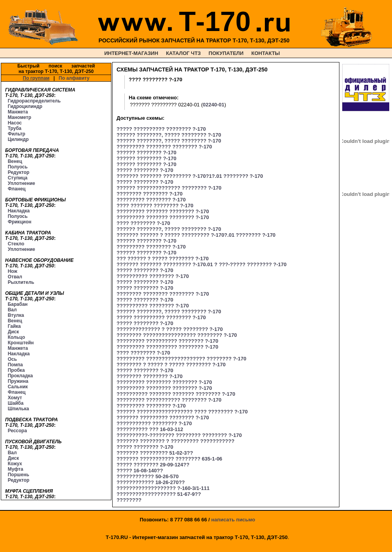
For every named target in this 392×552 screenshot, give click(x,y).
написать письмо (233, 520)
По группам (36, 78)
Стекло (16, 244)
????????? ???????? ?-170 (151, 200)
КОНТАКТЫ (265, 53)
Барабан (18, 304)
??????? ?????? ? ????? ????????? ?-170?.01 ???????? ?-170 (196, 235)
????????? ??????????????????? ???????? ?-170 (181, 359)
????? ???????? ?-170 (145, 170)
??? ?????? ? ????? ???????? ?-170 (163, 259)
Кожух (15, 464)
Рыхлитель (21, 282)
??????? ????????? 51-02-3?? (155, 453)
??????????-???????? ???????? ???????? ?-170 (179, 435)
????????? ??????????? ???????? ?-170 (169, 400)
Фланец (17, 189)
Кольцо (16, 337)
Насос (15, 123)
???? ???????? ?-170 (143, 223)
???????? (129, 500)
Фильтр (17, 134)
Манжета (18, 112)
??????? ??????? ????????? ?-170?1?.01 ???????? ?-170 (190, 176)
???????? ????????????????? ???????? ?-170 (177, 335)
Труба (15, 128)
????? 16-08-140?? (140, 471)
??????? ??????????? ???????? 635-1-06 (169, 459)
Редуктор (19, 172)
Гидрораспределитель (34, 101)
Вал (12, 310)
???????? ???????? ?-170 (150, 194)
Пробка (16, 370)
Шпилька (18, 409)
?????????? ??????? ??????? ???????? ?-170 (176, 394)
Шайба (16, 403)
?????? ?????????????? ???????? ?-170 (169, 188)
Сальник (18, 387)
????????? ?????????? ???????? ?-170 (167, 341)
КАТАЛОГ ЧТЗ (183, 53)
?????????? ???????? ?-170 (153, 276)
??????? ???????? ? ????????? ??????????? (175, 441)
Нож (13, 271)
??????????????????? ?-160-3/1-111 (163, 488)
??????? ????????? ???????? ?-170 (163, 418)
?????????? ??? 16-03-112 (150, 429)
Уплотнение (22, 183)
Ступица (18, 178)
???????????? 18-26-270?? (151, 482)
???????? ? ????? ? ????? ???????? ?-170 (171, 365)
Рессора (17, 431)
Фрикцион (20, 222)
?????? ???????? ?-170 (146, 153)
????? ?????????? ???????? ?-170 (161, 129)
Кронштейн (21, 343)
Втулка (16, 315)
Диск (14, 332)
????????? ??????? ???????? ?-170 (163, 211)
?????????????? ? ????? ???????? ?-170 (170, 329)
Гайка (14, 326)
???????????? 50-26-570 (148, 476)
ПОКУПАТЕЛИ (226, 53)
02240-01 (214, 105)
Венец (15, 161)
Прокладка (20, 376)
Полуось (18, 167)
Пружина (18, 381)
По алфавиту (74, 78)
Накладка (19, 211)
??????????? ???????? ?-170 (154, 423)
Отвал (15, 277)
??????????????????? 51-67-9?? (159, 494)
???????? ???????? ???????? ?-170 (163, 294)
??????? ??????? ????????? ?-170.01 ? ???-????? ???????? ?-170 (201, 264)
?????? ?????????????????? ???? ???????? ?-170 (182, 412)
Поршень (19, 475)
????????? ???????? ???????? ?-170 (164, 147)
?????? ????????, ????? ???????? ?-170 (169, 135)
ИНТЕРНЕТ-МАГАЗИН (131, 53)
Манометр (20, 117)
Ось (12, 359)
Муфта (15, 469)
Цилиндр (18, 139)
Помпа (15, 365)
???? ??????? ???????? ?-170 (155, 206)
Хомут (15, 398)
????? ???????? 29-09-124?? (153, 465)
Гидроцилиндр (25, 106)
